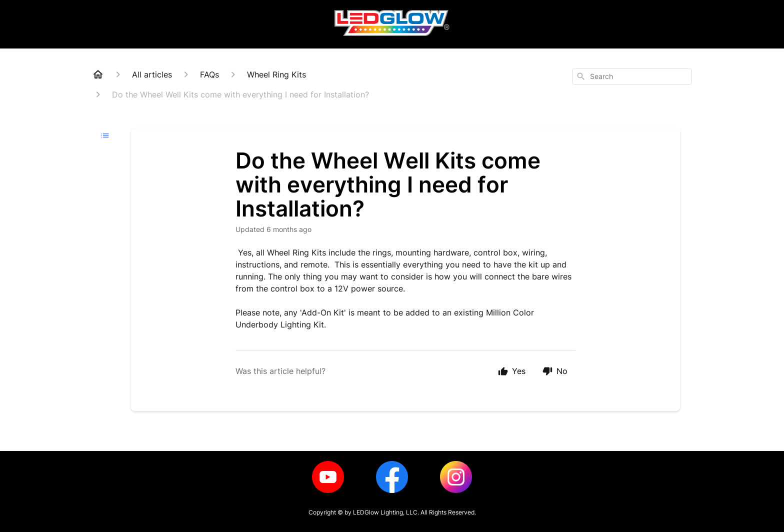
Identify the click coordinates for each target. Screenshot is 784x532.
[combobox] (632, 76)
